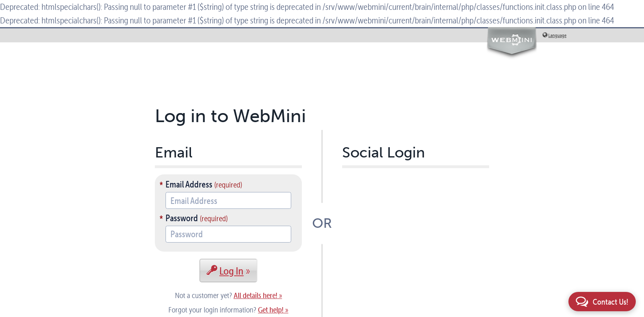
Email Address (189, 184)
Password (182, 218)
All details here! (255, 295)
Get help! (271, 310)
